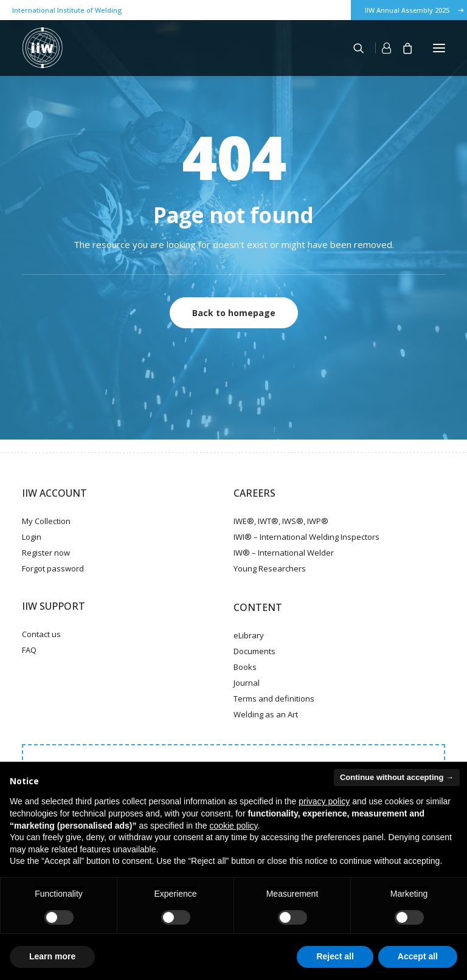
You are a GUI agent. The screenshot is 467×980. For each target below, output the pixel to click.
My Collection (46, 521)
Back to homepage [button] (234, 313)
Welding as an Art (266, 714)
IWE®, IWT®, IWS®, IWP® (281, 521)
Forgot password (53, 568)
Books (245, 667)
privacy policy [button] (324, 801)
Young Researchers (270, 568)
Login (32, 537)
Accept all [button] (418, 956)
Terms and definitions (274, 699)
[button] (439, 48)
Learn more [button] (52, 956)
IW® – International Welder (284, 553)
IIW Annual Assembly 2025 (407, 10)
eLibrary (249, 635)
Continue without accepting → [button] (397, 777)
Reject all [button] (335, 956)
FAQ (29, 650)
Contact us (41, 634)
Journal (247, 683)
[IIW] (43, 48)
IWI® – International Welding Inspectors (306, 537)
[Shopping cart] (402, 48)
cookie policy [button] (233, 826)
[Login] (378, 48)
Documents (254, 651)
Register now (46, 553)
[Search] (353, 48)
